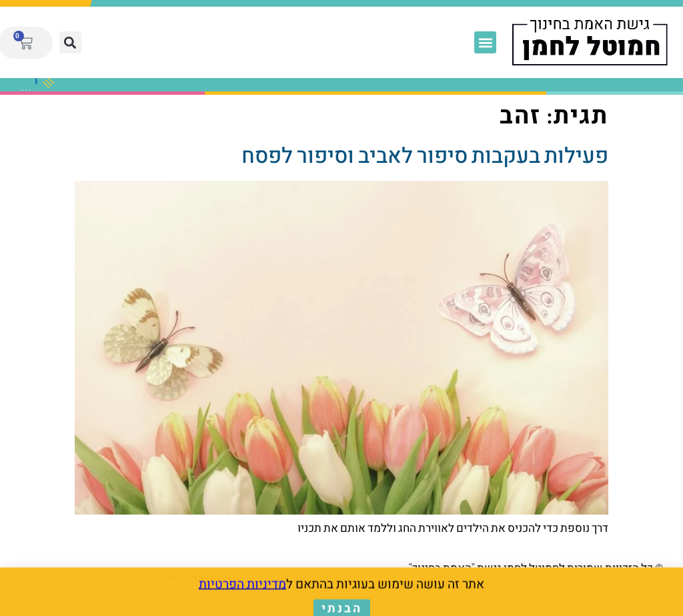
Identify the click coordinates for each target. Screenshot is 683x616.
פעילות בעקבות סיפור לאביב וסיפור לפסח (425, 155)
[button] (485, 42)
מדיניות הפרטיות (242, 585)
